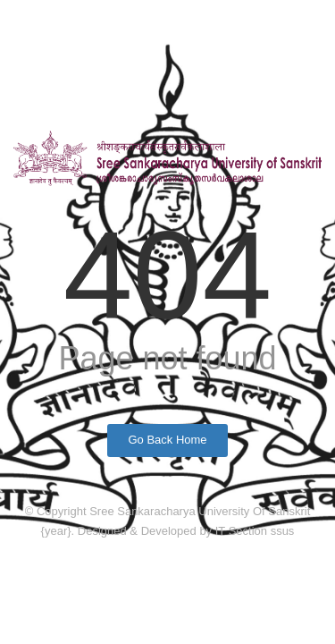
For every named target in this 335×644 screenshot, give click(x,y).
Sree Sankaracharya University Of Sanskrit (200, 511)
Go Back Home (167, 440)
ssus (283, 531)
